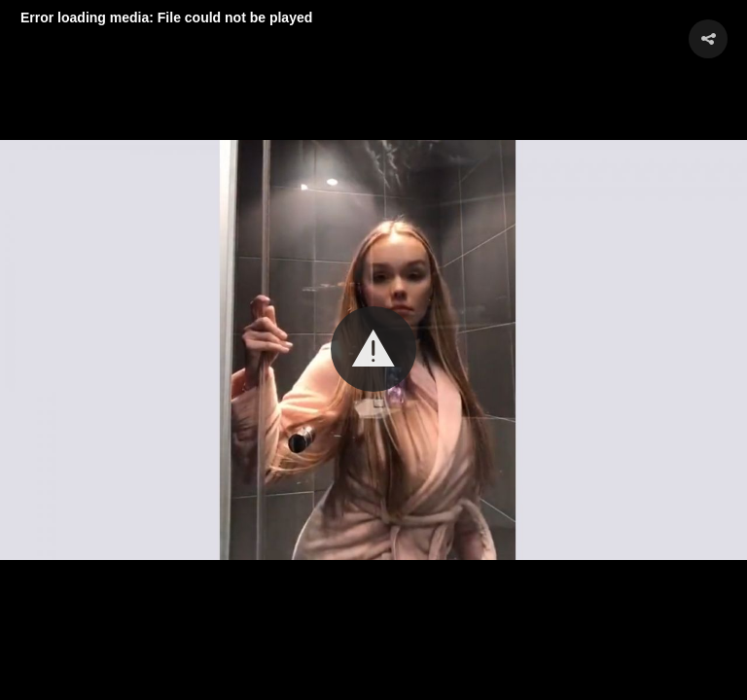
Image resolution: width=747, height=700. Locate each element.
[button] (373, 349)
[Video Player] (373, 350)
